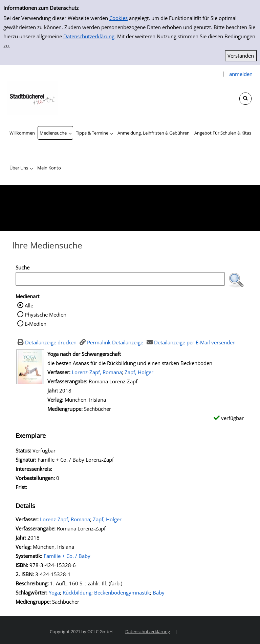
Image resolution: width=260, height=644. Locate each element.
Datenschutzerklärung (89, 36)
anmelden (241, 74)
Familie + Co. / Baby (67, 556)
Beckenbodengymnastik (122, 592)
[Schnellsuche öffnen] (245, 99)
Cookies (118, 18)
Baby (159, 592)
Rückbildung (77, 592)
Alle (29, 305)
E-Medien (36, 324)
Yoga (54, 592)
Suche (23, 267)
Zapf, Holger (139, 372)
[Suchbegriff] (120, 279)
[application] (55, 133)
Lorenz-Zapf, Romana (97, 372)
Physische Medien (46, 315)
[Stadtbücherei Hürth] (32, 98)
